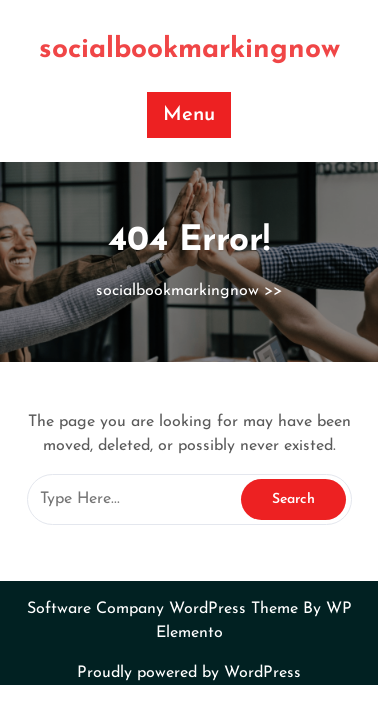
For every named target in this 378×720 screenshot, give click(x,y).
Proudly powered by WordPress (189, 673)
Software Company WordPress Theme (165, 609)
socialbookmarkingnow (189, 50)
